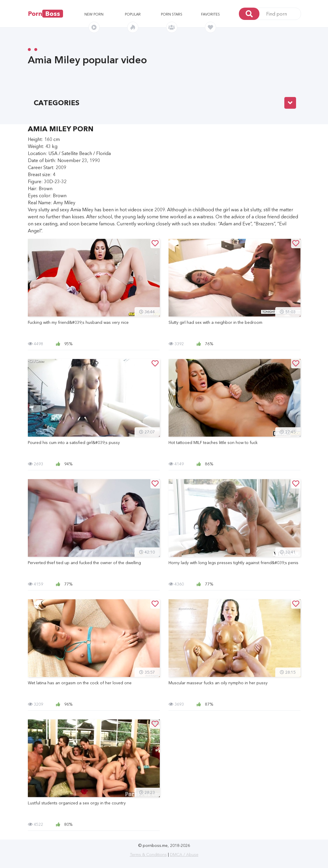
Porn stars (172, 14)
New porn (94, 14)
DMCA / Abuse (184, 855)
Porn (45, 14)
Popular (133, 14)
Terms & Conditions (148, 855)
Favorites (210, 14)
